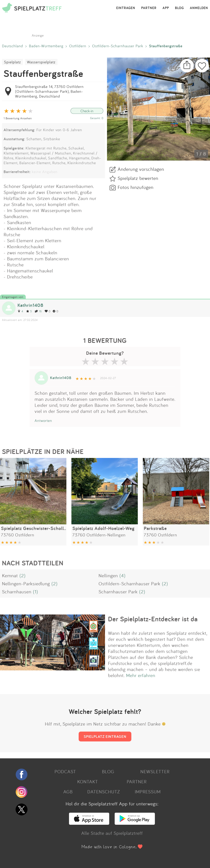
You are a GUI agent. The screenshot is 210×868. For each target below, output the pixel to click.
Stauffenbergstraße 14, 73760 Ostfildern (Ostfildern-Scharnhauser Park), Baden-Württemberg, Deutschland (49, 91)
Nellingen (108, 575)
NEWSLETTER (155, 771)
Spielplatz (12, 62)
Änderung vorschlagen (141, 169)
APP (166, 8)
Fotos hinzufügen (136, 187)
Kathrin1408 (30, 305)
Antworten (43, 421)
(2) (23, 575)
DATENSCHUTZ (104, 792)
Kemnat (10, 575)
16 (38, 311)
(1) (36, 592)
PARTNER (149, 8)
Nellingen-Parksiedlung (26, 583)
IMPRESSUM (148, 792)
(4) (122, 575)
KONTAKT (88, 781)
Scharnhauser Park (118, 592)
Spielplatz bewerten (138, 178)
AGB (68, 792)
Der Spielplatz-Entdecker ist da (153, 619)
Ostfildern (78, 46)
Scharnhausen (17, 592)
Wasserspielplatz (41, 62)
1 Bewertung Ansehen (18, 118)
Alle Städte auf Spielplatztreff (112, 833)
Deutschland (13, 46)
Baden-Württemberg (46, 46)
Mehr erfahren (141, 675)
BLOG (179, 8)
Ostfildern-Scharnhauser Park (118, 46)
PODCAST (65, 771)
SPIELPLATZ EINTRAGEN (105, 736)
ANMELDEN (199, 8)
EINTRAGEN (126, 8)
